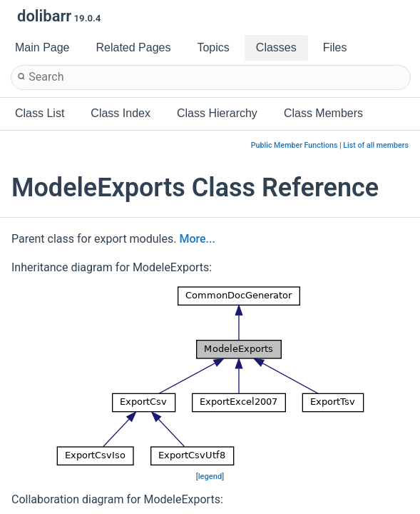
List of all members (376, 145)
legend (210, 477)
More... (197, 239)
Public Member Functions (294, 145)
